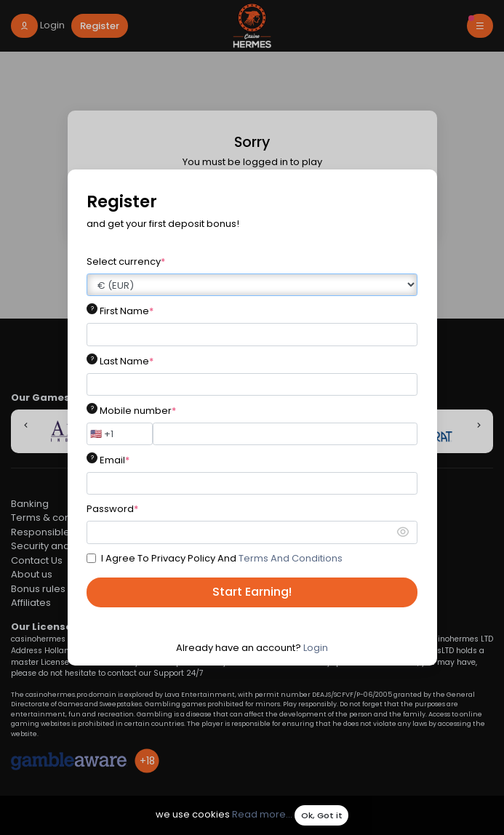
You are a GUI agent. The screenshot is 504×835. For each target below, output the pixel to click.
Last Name (127, 361)
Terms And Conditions (291, 558)
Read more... (262, 815)
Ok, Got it (322, 815)
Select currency (126, 261)
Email (115, 460)
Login (316, 648)
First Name (127, 311)
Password (112, 509)
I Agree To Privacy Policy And (222, 558)
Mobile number (138, 411)
